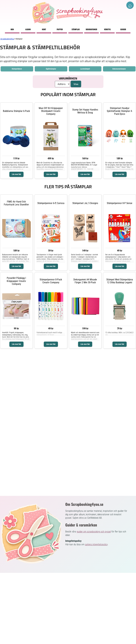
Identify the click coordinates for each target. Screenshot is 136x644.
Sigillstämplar (51, 69)
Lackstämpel (85, 69)
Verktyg (107, 29)
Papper (60, 29)
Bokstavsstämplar (119, 69)
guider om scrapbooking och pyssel (94, 532)
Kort (44, 29)
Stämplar (76, 29)
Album (28, 29)
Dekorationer (91, 29)
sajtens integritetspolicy (96, 544)
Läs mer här (16, 174)
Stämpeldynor (17, 69)
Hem (12, 29)
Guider (123, 29)
